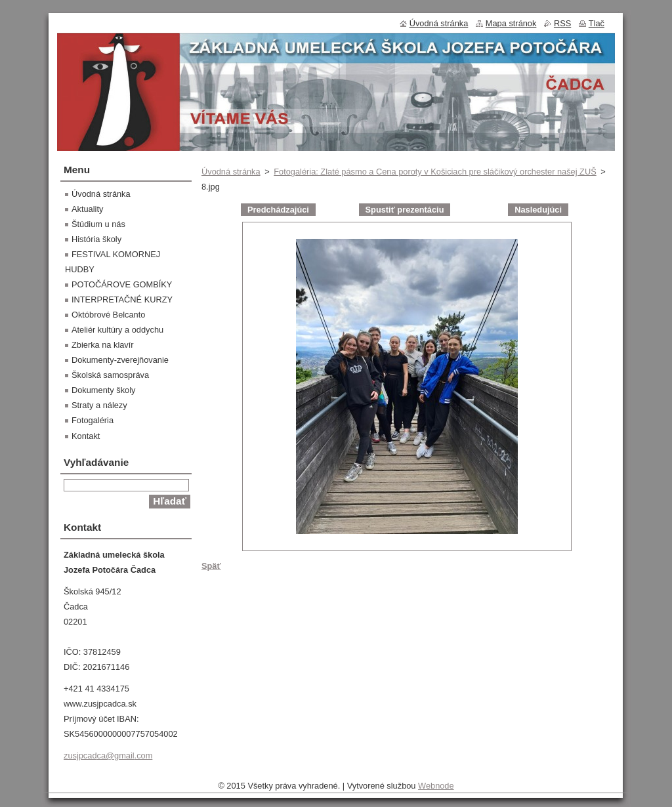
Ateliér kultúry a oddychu (117, 330)
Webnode (436, 786)
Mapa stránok (511, 23)
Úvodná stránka (231, 172)
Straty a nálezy (99, 405)
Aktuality (87, 209)
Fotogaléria (93, 420)
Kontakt (86, 436)
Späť (211, 566)
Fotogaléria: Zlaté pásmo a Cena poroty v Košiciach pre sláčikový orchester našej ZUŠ (435, 172)
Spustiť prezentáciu (405, 210)
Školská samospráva (110, 375)
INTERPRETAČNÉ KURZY (122, 300)
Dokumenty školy (103, 390)
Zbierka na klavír (103, 345)
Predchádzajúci (278, 210)
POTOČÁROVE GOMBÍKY (122, 284)
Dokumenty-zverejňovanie (120, 360)
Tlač (597, 23)
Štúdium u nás (98, 224)
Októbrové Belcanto (108, 315)
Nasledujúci (538, 210)
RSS (562, 23)
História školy (96, 239)
